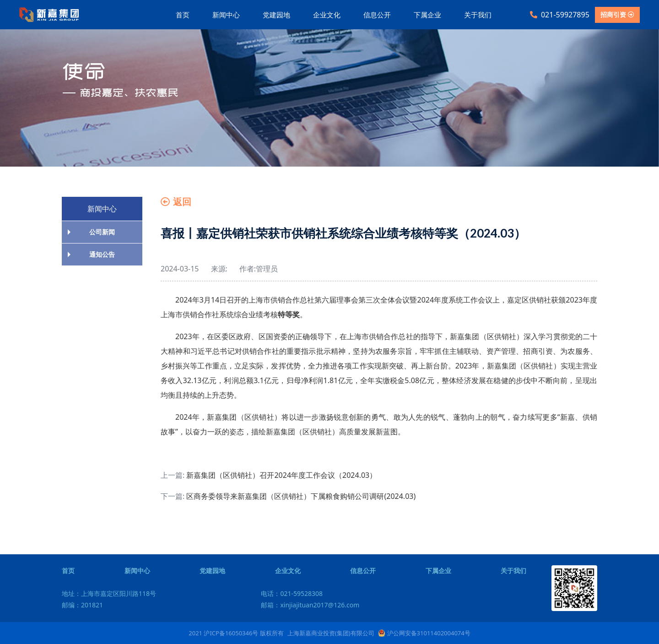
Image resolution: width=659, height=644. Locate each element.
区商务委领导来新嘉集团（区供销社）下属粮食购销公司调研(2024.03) (301, 496)
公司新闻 (102, 232)
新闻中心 (226, 15)
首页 (183, 15)
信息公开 (377, 15)
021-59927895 (560, 15)
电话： (292, 593)
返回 (176, 202)
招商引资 (617, 14)
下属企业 (427, 15)
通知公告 (102, 254)
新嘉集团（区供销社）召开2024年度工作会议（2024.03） (281, 475)
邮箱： (310, 605)
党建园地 (276, 15)
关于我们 (478, 15)
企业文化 (327, 15)
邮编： (82, 605)
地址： (109, 593)
